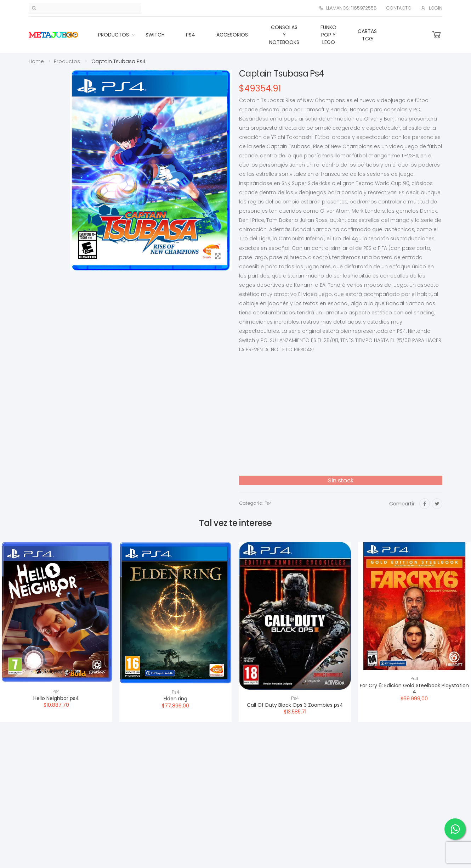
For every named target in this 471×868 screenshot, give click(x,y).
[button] (437, 35)
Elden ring (175, 699)
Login (432, 8)
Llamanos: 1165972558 (348, 8)
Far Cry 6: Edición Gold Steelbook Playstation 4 (414, 689)
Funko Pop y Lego (328, 35)
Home (70, 35)
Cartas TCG (367, 35)
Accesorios (232, 35)
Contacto (399, 8)
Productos (114, 35)
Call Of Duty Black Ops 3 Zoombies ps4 (295, 705)
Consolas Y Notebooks (284, 35)
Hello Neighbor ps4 (56, 698)
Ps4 (191, 35)
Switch (155, 35)
